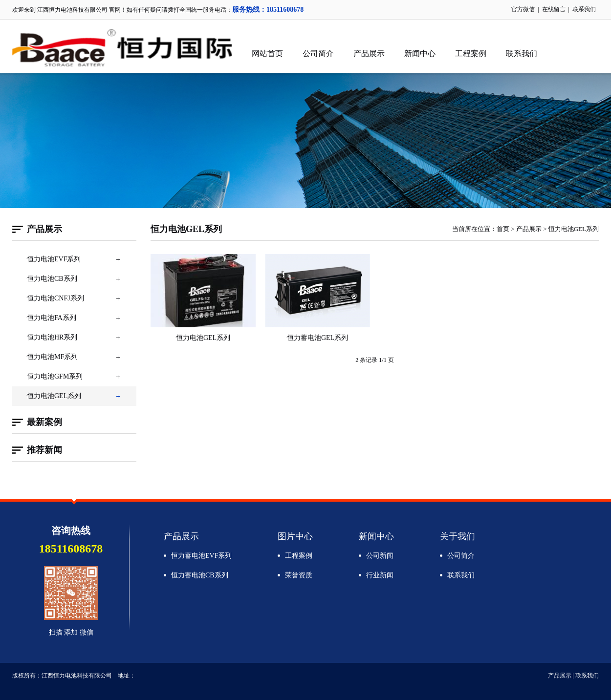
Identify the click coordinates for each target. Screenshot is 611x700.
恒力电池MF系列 (52, 357)
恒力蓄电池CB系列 (200, 575)
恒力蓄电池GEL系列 (317, 338)
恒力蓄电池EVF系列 (201, 556)
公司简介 (318, 53)
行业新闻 (380, 575)
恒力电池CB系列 (52, 279)
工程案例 (471, 53)
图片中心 (295, 536)
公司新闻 (380, 556)
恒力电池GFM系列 (55, 376)
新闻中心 (420, 53)
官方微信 (523, 9)
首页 (503, 229)
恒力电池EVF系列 (54, 259)
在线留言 (554, 9)
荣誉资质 (299, 575)
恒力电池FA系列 (52, 318)
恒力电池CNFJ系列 (55, 298)
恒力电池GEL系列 (54, 396)
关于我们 (458, 536)
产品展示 (369, 53)
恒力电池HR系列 (52, 337)
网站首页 (267, 53)
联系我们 (584, 9)
